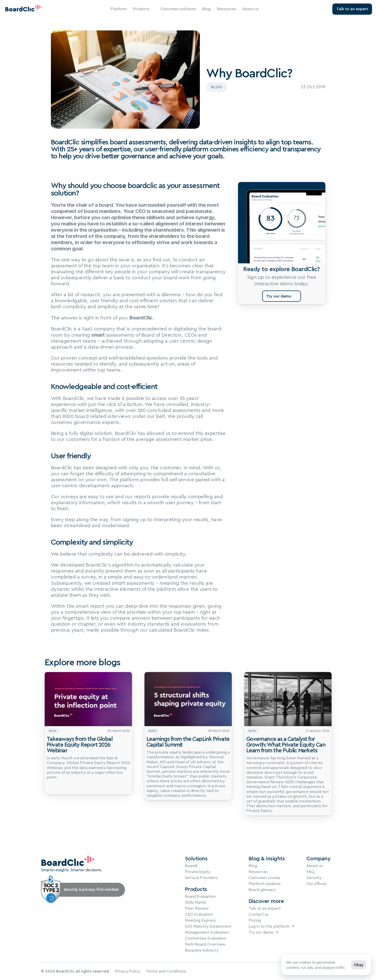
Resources (226, 9)
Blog (206, 9)
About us (251, 9)
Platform (119, 9)
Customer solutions (178, 9)
